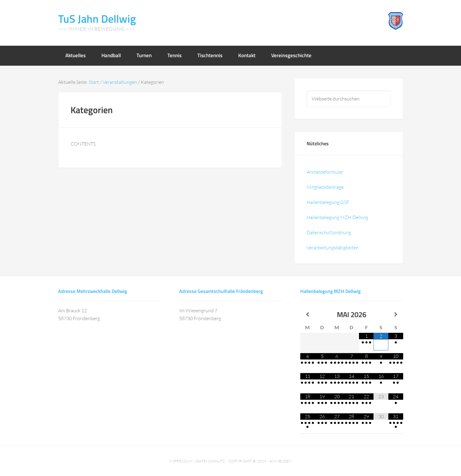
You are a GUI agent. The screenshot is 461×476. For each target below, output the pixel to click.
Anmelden (281, 461)
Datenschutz (211, 461)
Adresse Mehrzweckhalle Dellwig (92, 291)
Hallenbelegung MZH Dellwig (337, 217)
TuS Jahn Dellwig (97, 19)
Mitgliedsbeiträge (325, 187)
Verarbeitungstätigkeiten (333, 248)
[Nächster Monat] (396, 314)
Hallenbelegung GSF (328, 202)
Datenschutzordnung (329, 232)
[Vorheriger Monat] (308, 314)
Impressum (181, 461)
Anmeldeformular (325, 172)
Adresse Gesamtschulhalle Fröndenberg (221, 291)
